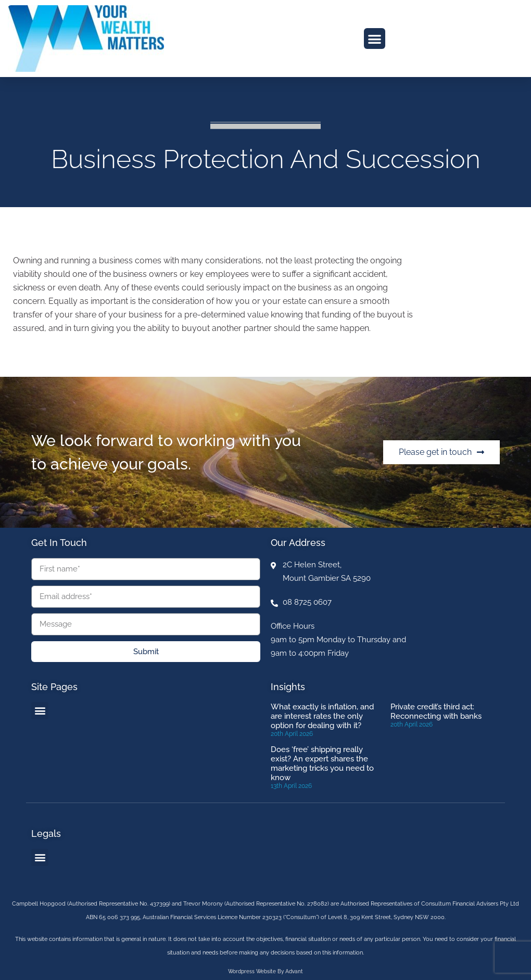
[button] (375, 39)
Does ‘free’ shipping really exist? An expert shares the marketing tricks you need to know (322, 763)
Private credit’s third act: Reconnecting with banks (436, 711)
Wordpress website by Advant (265, 971)
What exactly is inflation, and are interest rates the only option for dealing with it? (322, 716)
